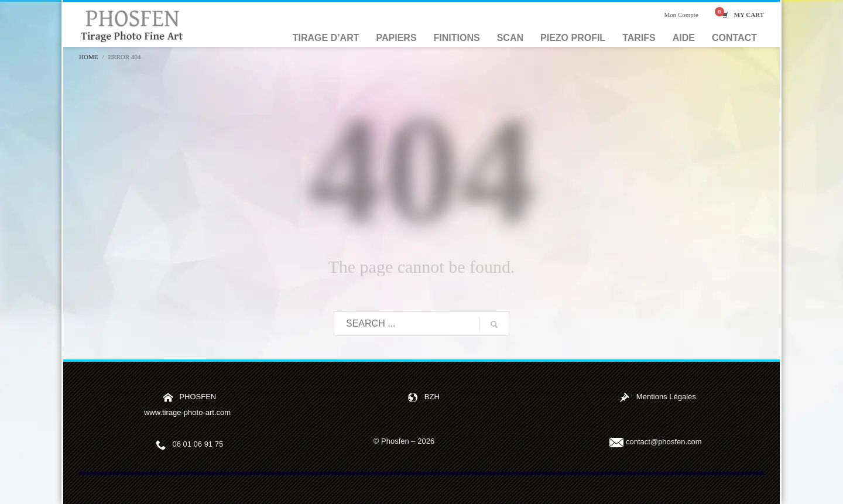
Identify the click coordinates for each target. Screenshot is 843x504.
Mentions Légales (666, 397)
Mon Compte (681, 15)
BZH (432, 397)
